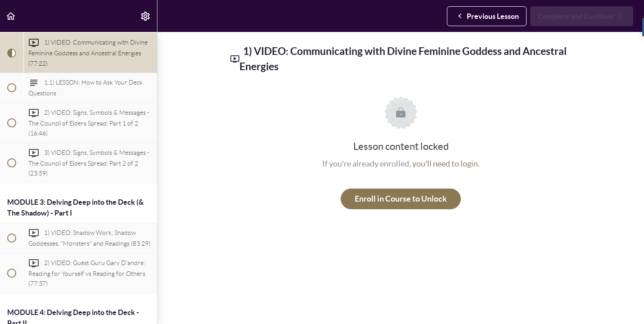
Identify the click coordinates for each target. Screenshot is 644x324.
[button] (11, 16)
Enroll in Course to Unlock (401, 199)
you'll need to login (445, 164)
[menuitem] (146, 16)
